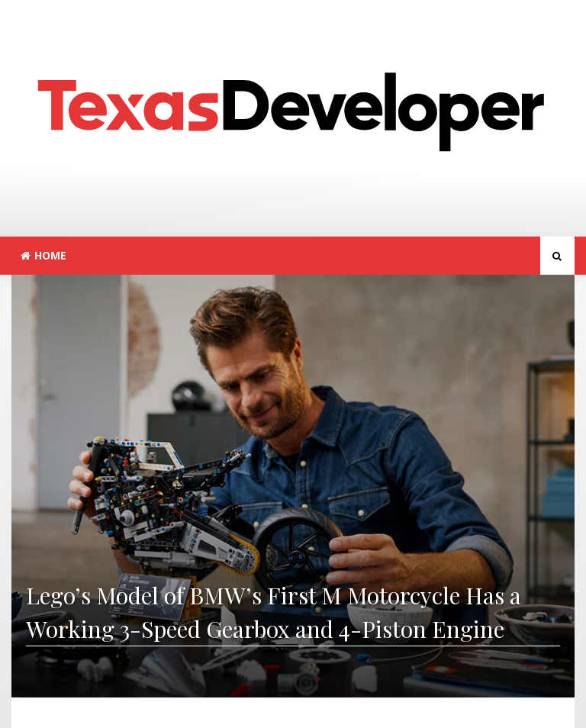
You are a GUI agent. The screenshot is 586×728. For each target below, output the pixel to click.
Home (43, 255)
